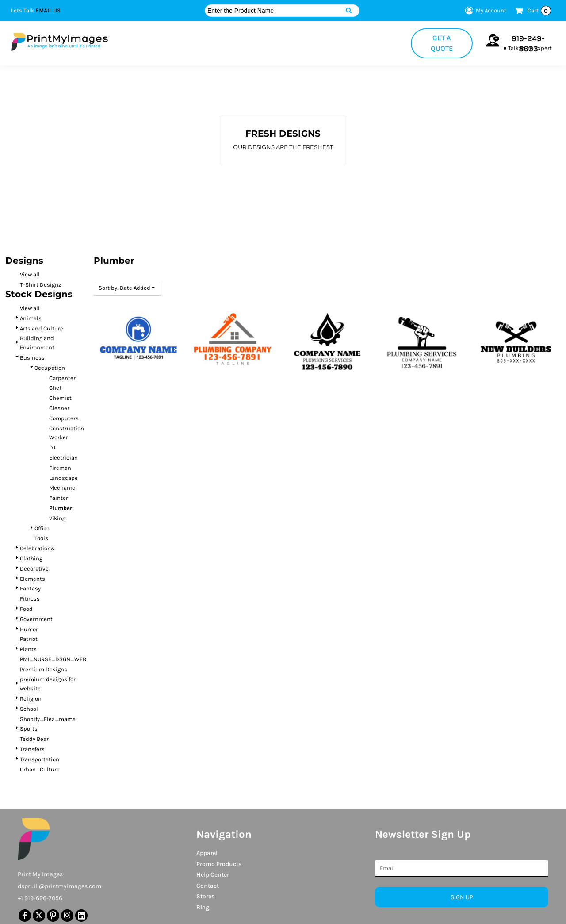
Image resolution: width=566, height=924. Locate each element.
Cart (539, 11)
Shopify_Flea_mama (48, 719)
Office (42, 528)
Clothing (31, 558)
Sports (29, 729)
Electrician (63, 458)
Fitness (30, 599)
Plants (28, 649)
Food (26, 609)
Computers (64, 418)
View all (30, 274)
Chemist (60, 398)
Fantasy (30, 589)
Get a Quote (442, 43)
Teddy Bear (34, 739)
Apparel (207, 853)
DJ (52, 447)
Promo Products (219, 864)
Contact (208, 886)
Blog (203, 907)
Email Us (48, 10)
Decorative (34, 569)
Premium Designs (44, 669)
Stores (205, 896)
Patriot (29, 639)
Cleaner (59, 408)
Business (32, 358)
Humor (29, 629)
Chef (55, 388)
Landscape (63, 478)
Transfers (32, 749)
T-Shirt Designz (40, 285)
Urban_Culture (40, 769)
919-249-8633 (528, 44)
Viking (57, 518)
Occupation (50, 368)
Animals (31, 318)
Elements (33, 579)
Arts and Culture (42, 328)
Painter (59, 498)
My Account (484, 11)
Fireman (60, 468)
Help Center (213, 875)
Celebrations (37, 548)
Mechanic (62, 488)
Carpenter (62, 378)
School (29, 709)
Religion (31, 699)
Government (36, 619)
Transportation (40, 759)
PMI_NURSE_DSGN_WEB (53, 659)
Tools (41, 538)
